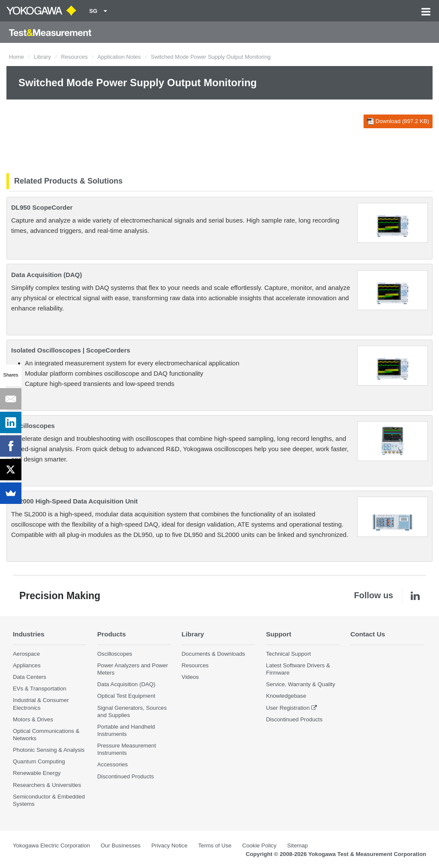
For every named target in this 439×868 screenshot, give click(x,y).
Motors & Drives (33, 719)
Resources (74, 57)
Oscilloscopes (33, 426)
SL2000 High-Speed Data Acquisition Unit (74, 501)
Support (278, 634)
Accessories (113, 764)
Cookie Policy (259, 845)
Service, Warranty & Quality (300, 684)
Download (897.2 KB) (398, 121)
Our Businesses (121, 845)
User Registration (288, 708)
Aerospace (26, 654)
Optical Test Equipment (126, 696)
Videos (190, 677)
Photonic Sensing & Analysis (49, 750)
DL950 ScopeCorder (42, 207)
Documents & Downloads (213, 654)
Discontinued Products (126, 776)
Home (17, 57)
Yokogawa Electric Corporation (51, 845)
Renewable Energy (37, 773)
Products (112, 634)
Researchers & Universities (47, 785)
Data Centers (30, 677)
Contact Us (368, 634)
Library (42, 57)
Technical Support (288, 654)
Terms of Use (215, 845)
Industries (29, 634)
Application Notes (119, 57)
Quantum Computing (39, 761)
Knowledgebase (286, 696)
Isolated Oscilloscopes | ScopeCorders (71, 350)
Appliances (27, 665)
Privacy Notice (169, 845)
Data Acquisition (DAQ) (47, 275)
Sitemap (298, 845)
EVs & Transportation (40, 689)
